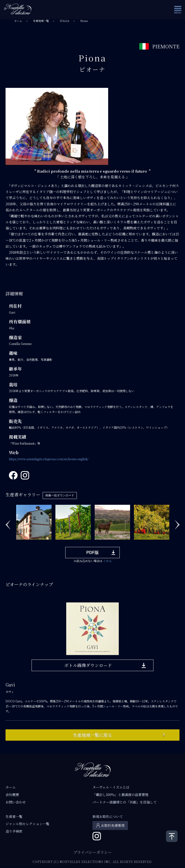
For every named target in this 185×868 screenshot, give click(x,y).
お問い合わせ (16, 802)
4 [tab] (40, 543)
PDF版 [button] (92, 553)
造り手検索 (14, 831)
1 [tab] (18, 543)
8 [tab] (68, 543)
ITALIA (65, 21)
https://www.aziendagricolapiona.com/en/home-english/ (49, 459)
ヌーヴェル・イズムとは (111, 787)
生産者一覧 (14, 817)
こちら (107, 561)
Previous (8, 522)
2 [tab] (25, 543)
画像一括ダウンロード (60, 495)
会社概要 (12, 795)
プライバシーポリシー (92, 852)
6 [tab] (54, 543)
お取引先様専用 (113, 826)
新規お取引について (108, 817)
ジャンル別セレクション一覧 (27, 824)
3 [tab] (32, 543)
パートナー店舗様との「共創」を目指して (125, 802)
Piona (84, 21)
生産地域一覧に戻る (92, 735)
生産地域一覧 (41, 21)
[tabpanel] (34, 522)
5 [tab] (47, 543)
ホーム (18, 21)
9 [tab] (76, 543)
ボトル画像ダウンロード (88, 665)
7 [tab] (61, 543)
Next (177, 522)
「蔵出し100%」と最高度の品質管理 (120, 795)
